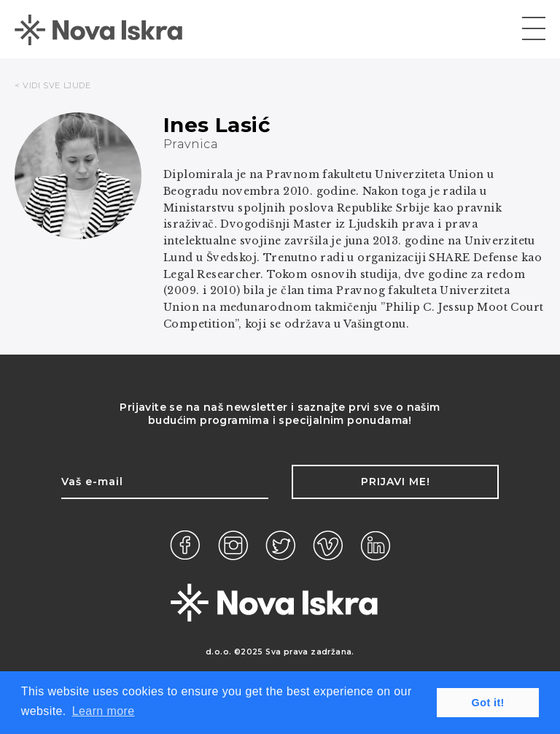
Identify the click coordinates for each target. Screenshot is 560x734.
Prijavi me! (396, 482)
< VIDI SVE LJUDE (53, 85)
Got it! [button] (488, 703)
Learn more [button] (104, 711)
